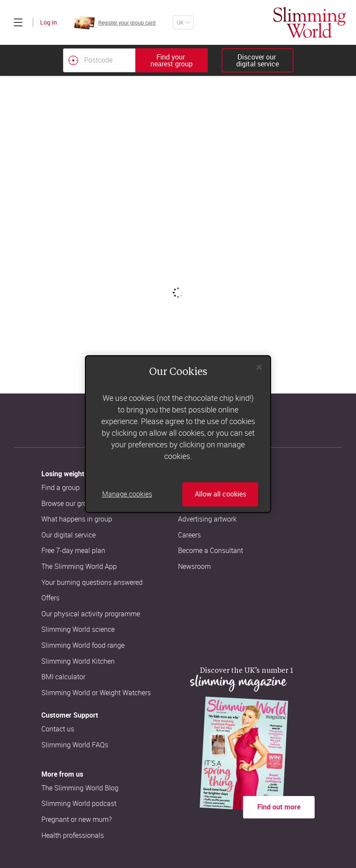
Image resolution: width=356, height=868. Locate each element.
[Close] (259, 367)
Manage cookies (127, 494)
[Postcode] (99, 60)
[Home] (309, 22)
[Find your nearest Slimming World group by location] (73, 60)
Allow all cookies (220, 494)
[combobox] (135, 60)
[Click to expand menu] (18, 22)
